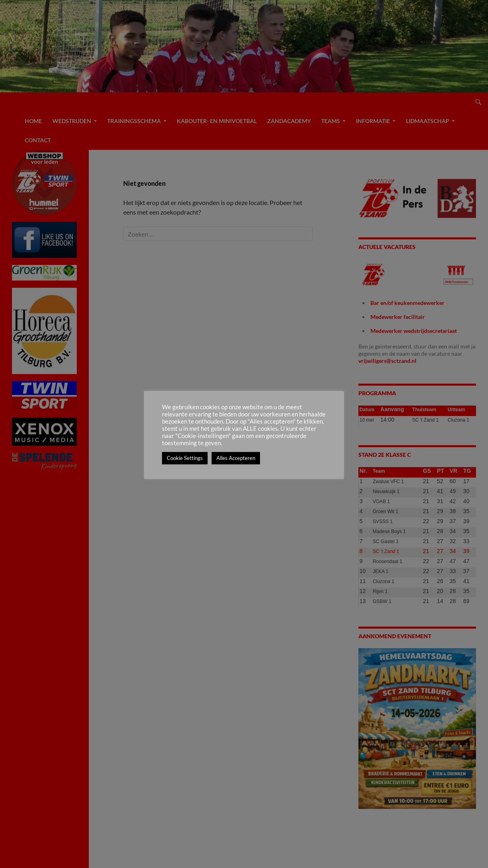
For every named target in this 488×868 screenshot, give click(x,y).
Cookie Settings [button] (185, 458)
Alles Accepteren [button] (236, 458)
